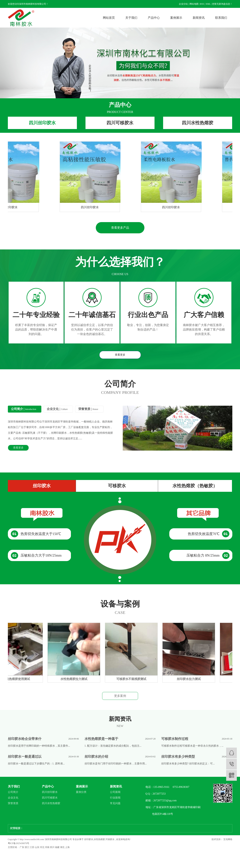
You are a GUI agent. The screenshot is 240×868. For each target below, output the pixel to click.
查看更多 (120, 355)
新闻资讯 (199, 18)
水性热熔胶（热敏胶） (195, 486)
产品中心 (154, 18)
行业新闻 (115, 798)
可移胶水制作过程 (175, 739)
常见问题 (115, 803)
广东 (22, 847)
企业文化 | (57, 409)
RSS (202, 4)
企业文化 (13, 798)
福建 (58, 847)
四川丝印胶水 (42, 123)
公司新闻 (115, 792)
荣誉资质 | (88, 409)
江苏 (32, 847)
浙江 (27, 847)
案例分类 (81, 792)
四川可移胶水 (120, 123)
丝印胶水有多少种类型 (178, 757)
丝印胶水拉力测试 (190, 679)
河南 (47, 847)
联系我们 (221, 18)
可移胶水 (117, 486)
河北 (42, 847)
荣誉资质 (13, 803)
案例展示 (176, 18)
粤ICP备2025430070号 (19, 843)
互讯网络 (228, 839)
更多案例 (120, 696)
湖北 (63, 847)
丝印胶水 (42, 486)
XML (208, 4)
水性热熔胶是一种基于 (101, 739)
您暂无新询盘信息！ (222, 4)
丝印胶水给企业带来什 (25, 739)
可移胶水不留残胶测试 (133, 679)
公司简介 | (24, 409)
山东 (37, 847)
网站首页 (109, 18)
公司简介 (13, 792)
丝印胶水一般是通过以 (25, 757)
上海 (67, 847)
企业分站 (183, 4)
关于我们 (131, 18)
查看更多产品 (120, 228)
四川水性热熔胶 (198, 123)
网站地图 (194, 4)
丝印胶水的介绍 (96, 757)
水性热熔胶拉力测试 (75, 679)
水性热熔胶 (99, 839)
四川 (52, 847)
